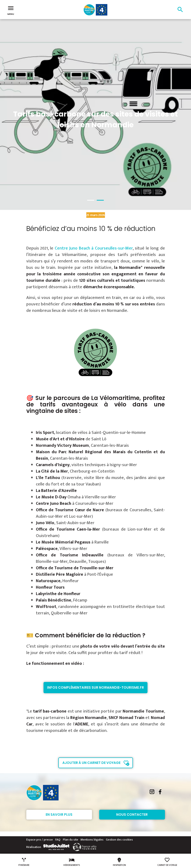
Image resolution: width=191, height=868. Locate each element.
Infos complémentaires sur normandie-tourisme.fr (95, 687)
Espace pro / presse (40, 840)
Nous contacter (132, 815)
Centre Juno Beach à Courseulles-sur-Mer (94, 248)
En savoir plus (59, 815)
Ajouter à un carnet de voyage (91, 763)
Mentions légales (92, 840)
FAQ (58, 840)
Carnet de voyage (167, 862)
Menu (11, 10)
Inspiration (119, 862)
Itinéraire (24, 862)
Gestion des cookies (119, 840)
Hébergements (72, 862)
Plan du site (71, 840)
